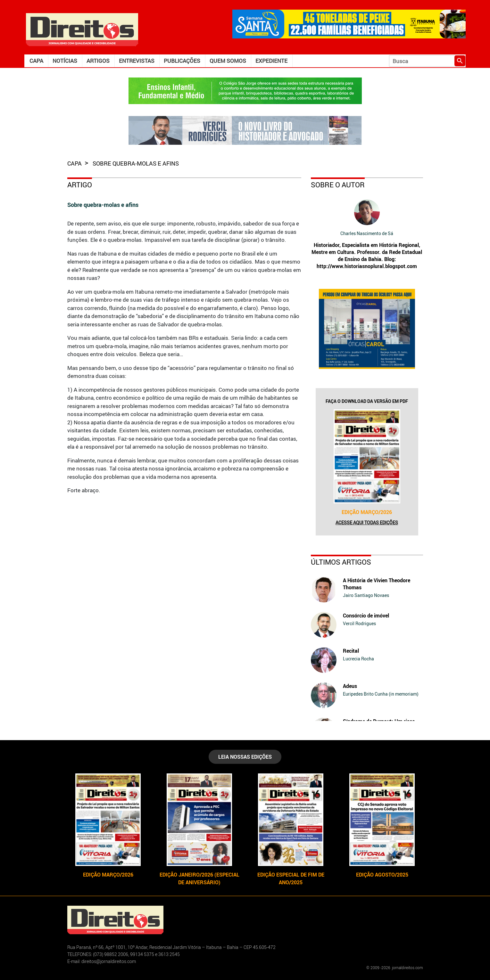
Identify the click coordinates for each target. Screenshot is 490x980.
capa (75, 163)
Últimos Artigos (341, 562)
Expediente (271, 61)
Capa (36, 61)
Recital (351, 651)
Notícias (65, 61)
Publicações (182, 61)
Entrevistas (137, 61)
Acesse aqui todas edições (367, 523)
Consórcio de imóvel (366, 616)
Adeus (350, 686)
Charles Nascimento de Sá (367, 233)
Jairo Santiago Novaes (366, 595)
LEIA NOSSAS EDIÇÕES (245, 757)
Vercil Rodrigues (359, 623)
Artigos (98, 61)
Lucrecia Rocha (358, 659)
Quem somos (228, 61)
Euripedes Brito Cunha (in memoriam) (381, 694)
